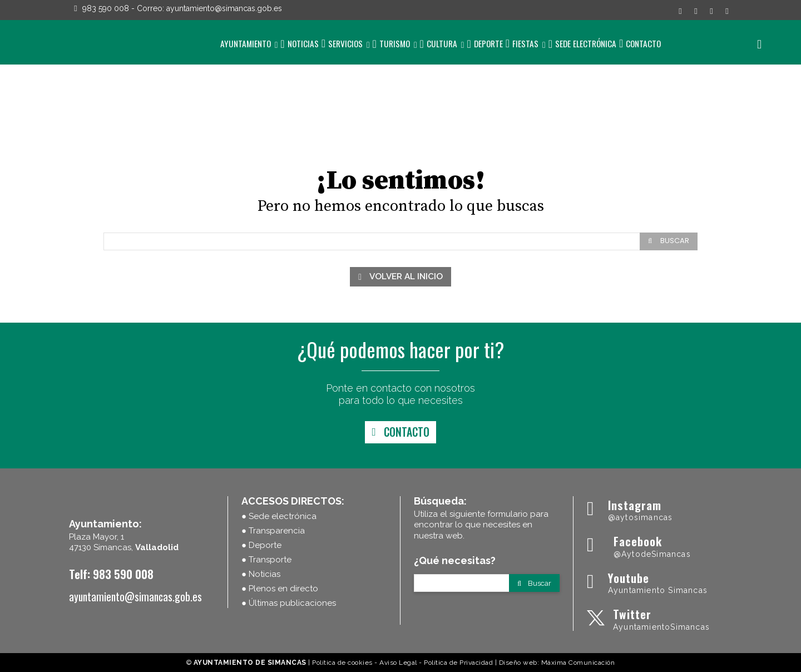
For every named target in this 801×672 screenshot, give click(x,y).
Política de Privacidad (458, 663)
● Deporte (261, 545)
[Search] (669, 241)
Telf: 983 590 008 (111, 574)
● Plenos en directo (280, 589)
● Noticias (261, 574)
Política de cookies (342, 663)
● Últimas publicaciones (289, 603)
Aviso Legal (398, 663)
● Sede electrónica (279, 516)
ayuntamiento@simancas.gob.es (224, 8)
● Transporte (266, 560)
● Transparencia (273, 531)
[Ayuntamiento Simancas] (659, 509)
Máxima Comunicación (578, 663)
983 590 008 (106, 8)
